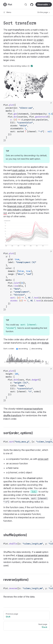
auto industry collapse (19, 210)
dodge (45, 343)
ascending (22, 349)
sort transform (19, 174)
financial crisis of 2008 (19, 206)
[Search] (26, 5)
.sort (43, 459)
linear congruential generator (33, 555)
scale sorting (24, 187)
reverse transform (33, 409)
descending (36, 349)
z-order (39, 40)
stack (34, 343)
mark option (19, 170)
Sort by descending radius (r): (18, 66)
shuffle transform (12, 415)
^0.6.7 (34, 491)
